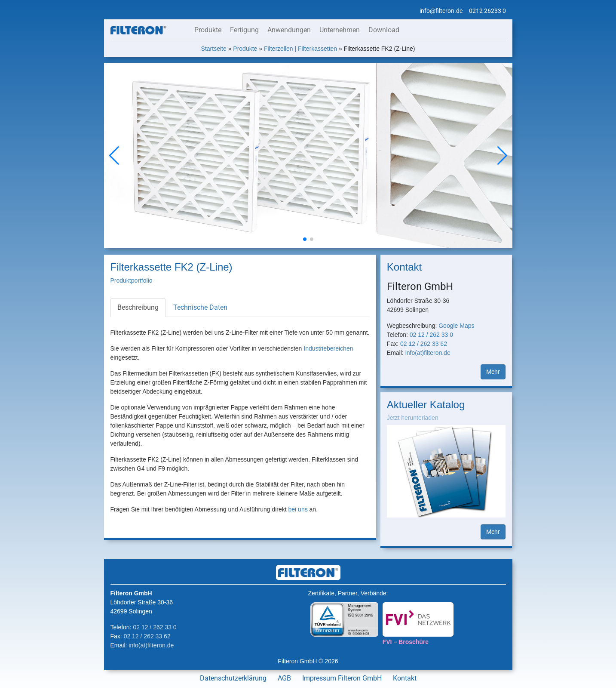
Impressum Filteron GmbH (342, 678)
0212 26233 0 (487, 11)
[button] (502, 156)
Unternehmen (340, 30)
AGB (284, 678)
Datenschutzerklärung (233, 678)
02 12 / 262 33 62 (424, 344)
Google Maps (456, 326)
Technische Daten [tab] (200, 307)
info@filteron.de (441, 11)
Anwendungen (289, 30)
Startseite (214, 49)
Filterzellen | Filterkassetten (300, 49)
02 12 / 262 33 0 (431, 335)
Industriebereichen (328, 348)
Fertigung (244, 30)
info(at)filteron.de (428, 353)
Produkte (208, 30)
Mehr (493, 372)
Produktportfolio (132, 280)
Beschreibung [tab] (138, 307)
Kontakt (405, 678)
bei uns (298, 509)
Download (384, 30)
